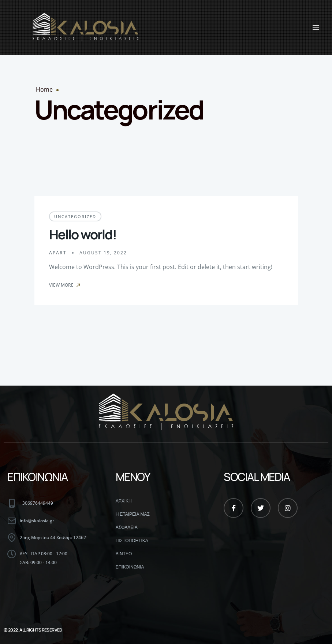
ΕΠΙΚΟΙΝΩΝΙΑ (130, 567)
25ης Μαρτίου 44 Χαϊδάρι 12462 (53, 538)
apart (58, 253)
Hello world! (83, 234)
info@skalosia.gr (37, 521)
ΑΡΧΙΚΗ (124, 501)
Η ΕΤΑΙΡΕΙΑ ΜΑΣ (133, 514)
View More (65, 285)
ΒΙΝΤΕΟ (124, 554)
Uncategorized (75, 216)
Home (44, 89)
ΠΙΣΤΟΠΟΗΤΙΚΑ (132, 541)
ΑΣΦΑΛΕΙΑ (127, 527)
